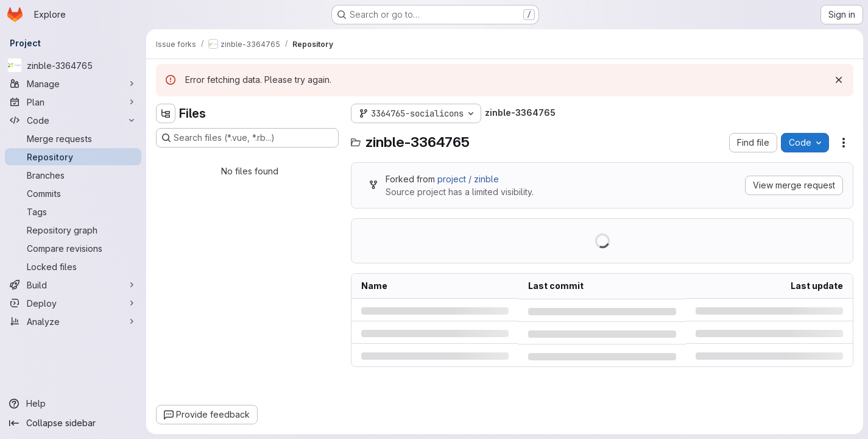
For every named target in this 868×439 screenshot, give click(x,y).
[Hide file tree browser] (166, 113)
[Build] (73, 285)
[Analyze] (73, 321)
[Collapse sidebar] (73, 423)
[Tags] (73, 212)
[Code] (73, 120)
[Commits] (73, 193)
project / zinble (468, 179)
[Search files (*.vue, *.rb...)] (247, 138)
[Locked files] (73, 266)
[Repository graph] (73, 230)
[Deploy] (73, 303)
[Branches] (73, 175)
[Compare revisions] (73, 248)
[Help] (73, 404)
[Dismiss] (839, 80)
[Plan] (73, 102)
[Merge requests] (73, 138)
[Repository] (73, 157)
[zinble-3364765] (73, 65)
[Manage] (73, 84)
